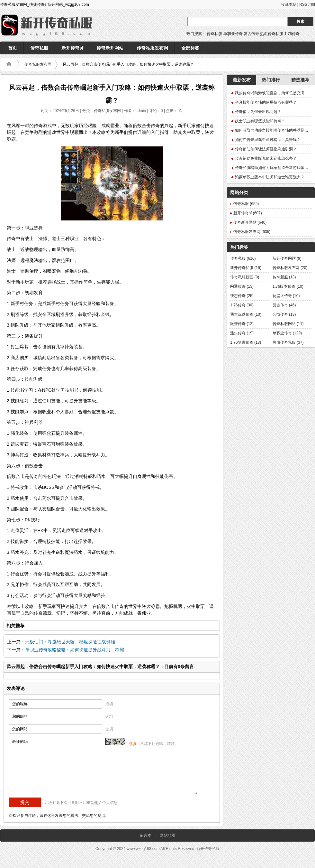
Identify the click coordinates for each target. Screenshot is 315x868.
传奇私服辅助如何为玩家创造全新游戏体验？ (274, 168)
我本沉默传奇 (246, 314)
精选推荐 (300, 80)
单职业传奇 (233, 34)
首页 (13, 48)
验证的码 (20, 742)
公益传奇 (284, 314)
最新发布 (242, 80)
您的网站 (20, 729)
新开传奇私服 (246, 268)
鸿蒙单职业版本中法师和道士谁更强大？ (270, 177)
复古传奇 (251, 34)
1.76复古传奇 (246, 342)
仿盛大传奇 (286, 296)
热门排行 (271, 80)
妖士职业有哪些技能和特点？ (260, 121)
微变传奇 (242, 324)
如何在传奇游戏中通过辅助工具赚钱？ (268, 140)
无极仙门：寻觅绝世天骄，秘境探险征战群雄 (70, 642)
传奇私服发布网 (152, 48)
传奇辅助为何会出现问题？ (258, 112)
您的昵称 (20, 704)
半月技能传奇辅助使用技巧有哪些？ (266, 102)
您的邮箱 (20, 716)
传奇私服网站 (288, 324)
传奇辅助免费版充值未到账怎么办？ (266, 158)
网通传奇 (242, 286)
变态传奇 (242, 296)
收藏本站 (289, 5)
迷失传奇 (242, 333)
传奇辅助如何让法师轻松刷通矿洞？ (266, 149)
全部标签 (190, 48)
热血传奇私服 (272, 34)
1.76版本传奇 (288, 286)
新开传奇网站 (287, 258)
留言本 (146, 835)
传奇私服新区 (245, 277)
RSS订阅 (307, 5)
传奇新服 (284, 277)
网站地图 (167, 835)
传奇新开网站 (110, 48)
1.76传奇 (292, 34)
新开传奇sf (72, 48)
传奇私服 (214, 34)
